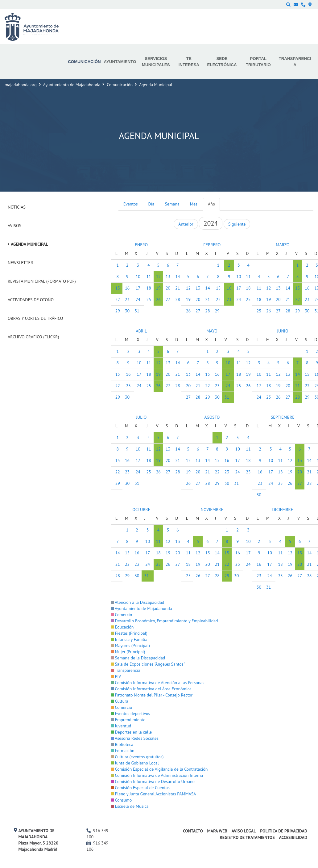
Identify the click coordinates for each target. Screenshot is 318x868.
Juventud (121, 726)
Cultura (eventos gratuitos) (137, 757)
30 (127, 311)
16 (127, 288)
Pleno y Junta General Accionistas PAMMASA (153, 794)
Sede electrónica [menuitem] (222, 62)
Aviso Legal (244, 831)
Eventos (131, 204)
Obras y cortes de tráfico (35, 318)
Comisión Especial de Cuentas (140, 788)
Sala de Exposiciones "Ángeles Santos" (148, 664)
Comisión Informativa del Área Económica (151, 689)
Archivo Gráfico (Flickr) (33, 337)
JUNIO (283, 331)
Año (211, 204)
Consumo (121, 800)
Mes (194, 204)
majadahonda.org (21, 85)
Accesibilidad (293, 837)
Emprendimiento (128, 720)
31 (137, 311)
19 (158, 288)
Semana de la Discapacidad (138, 658)
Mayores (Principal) (130, 646)
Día (151, 204)
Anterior (186, 224)
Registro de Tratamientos (247, 837)
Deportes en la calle (131, 732)
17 (138, 288)
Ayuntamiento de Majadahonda (72, 85)
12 (158, 277)
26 (158, 299)
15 (118, 288)
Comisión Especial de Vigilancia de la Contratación (159, 769)
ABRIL (141, 331)
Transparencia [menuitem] (295, 62)
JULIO (141, 417)
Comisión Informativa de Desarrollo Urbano (153, 781)
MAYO (212, 331)
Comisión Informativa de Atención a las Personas (158, 683)
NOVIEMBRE (212, 510)
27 (168, 299)
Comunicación (120, 85)
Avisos (14, 226)
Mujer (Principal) (128, 652)
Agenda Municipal (29, 244)
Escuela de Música (130, 806)
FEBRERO (212, 245)
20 (168, 288)
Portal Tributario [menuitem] (258, 62)
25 (149, 299)
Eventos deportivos (130, 713)
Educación (122, 627)
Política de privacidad (284, 831)
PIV (116, 676)
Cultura (120, 701)
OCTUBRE (141, 510)
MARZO (283, 245)
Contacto (193, 831)
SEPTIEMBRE (283, 417)
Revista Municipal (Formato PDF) (42, 281)
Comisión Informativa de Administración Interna (157, 775)
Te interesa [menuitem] (189, 62)
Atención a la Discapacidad (138, 602)
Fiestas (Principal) (129, 633)
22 (118, 299)
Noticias (17, 207)
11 (149, 277)
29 (118, 311)
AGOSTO (212, 417)
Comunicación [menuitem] (84, 62)
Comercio (122, 615)
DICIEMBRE (283, 510)
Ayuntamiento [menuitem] (120, 62)
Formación (123, 751)
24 (138, 299)
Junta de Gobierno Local (135, 763)
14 (207, 288)
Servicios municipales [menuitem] (156, 62)
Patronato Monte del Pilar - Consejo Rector (152, 695)
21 (207, 299)
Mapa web (217, 831)
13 (168, 277)
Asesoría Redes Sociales (135, 738)
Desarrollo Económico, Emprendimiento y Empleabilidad (164, 621)
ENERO (141, 245)
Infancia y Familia (129, 639)
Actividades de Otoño (31, 300)
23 (127, 299)
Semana (172, 204)
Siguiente (237, 224)
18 (149, 288)
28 (207, 311)
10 (138, 277)
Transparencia (126, 670)
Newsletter (20, 263)
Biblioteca (122, 744)
